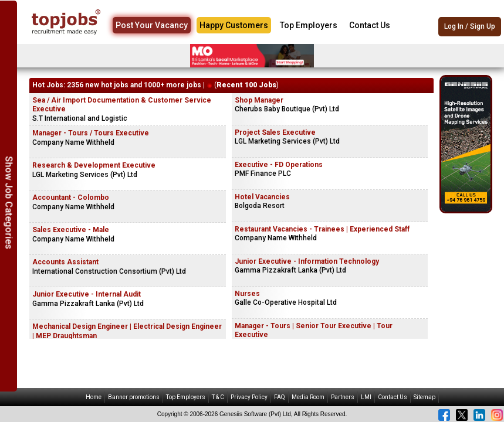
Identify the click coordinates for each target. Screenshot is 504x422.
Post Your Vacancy (152, 25)
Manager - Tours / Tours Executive (91, 133)
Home (94, 397)
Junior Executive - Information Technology (307, 261)
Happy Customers (234, 25)
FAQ (280, 397)
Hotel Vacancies (262, 197)
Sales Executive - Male (71, 230)
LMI (366, 397)
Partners (343, 397)
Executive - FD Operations (279, 165)
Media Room (308, 397)
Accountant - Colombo (71, 198)
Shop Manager (259, 100)
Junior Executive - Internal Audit (87, 294)
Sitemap (424, 397)
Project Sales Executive (275, 132)
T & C (218, 397)
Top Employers (309, 25)
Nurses (247, 294)
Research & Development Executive (94, 165)
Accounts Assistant (65, 262)
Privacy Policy (249, 397)
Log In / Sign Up (470, 26)
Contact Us (370, 25)
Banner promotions (134, 397)
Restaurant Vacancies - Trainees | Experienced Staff (322, 229)
